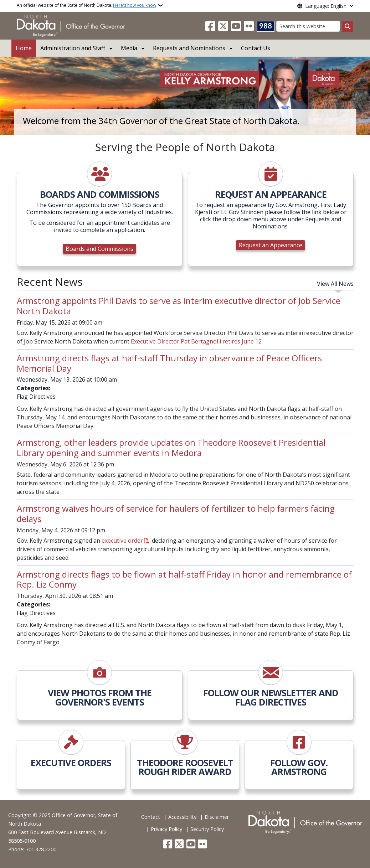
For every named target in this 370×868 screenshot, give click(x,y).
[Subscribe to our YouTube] (236, 26)
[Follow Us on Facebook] (210, 26)
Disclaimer (217, 817)
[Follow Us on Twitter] (223, 26)
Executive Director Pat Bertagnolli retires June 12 (196, 341)
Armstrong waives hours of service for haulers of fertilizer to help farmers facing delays (176, 513)
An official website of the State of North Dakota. (86, 5)
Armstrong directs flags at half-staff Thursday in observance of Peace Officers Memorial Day (169, 363)
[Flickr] (249, 26)
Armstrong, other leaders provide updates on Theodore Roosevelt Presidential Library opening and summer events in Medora (171, 448)
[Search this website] (308, 26)
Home (24, 48)
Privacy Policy (166, 829)
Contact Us (256, 48)
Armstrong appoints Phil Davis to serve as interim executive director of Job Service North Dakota (179, 306)
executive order (122, 541)
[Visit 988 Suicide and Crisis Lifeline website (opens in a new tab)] (266, 26)
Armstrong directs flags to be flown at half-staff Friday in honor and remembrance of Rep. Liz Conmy (184, 579)
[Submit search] (348, 26)
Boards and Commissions (99, 249)
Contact (151, 817)
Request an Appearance (271, 245)
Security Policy (207, 829)
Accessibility (182, 817)
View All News (335, 284)
